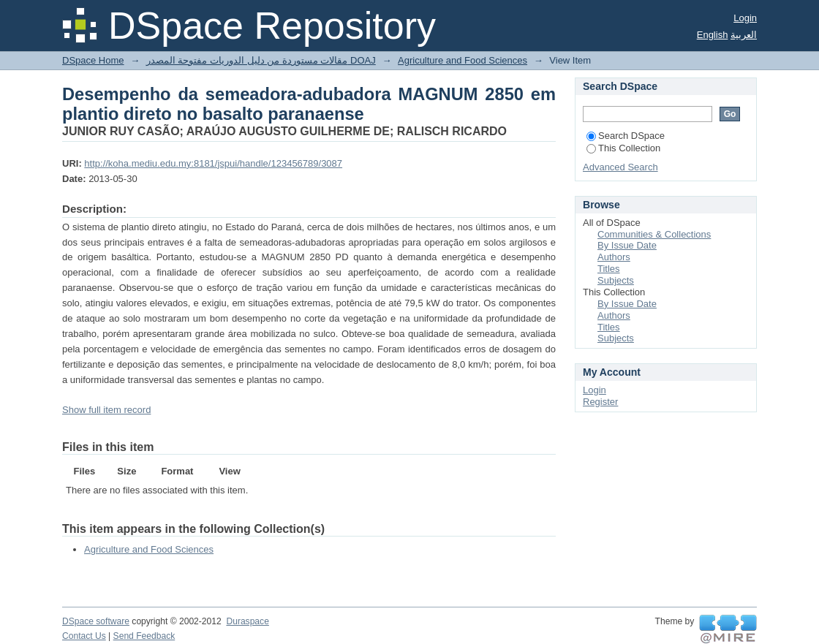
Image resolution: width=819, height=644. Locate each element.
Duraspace (247, 621)
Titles (609, 269)
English (713, 35)
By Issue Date (627, 245)
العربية (744, 35)
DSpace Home (93, 60)
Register (600, 402)
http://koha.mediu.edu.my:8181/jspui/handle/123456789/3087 (213, 163)
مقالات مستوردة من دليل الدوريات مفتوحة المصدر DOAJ (261, 60)
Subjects (616, 280)
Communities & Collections (654, 234)
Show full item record (106, 410)
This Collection (623, 148)
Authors (614, 257)
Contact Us (84, 636)
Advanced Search (620, 167)
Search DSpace (626, 136)
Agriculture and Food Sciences (463, 60)
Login (745, 18)
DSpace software (96, 621)
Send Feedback (144, 636)
